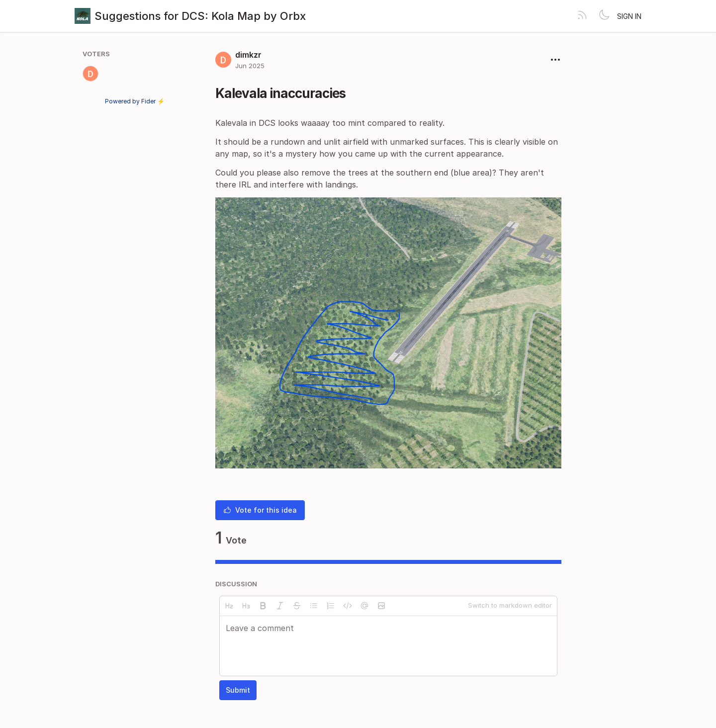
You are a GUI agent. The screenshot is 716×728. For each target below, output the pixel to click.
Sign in (629, 16)
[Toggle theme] (604, 16)
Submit (238, 690)
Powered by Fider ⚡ (135, 101)
